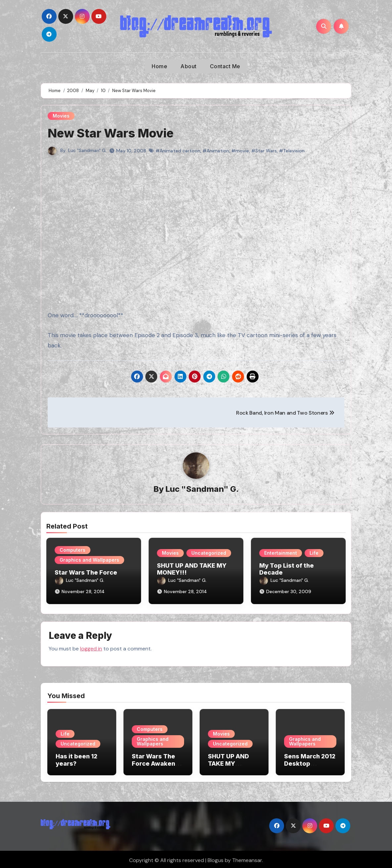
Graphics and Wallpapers (89, 560)
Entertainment (281, 553)
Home (159, 66)
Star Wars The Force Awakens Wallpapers (155, 761)
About (189, 66)
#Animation (216, 151)
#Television (292, 151)
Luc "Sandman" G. (87, 150)
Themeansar (247, 858)
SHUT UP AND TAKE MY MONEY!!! (228, 761)
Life (314, 553)
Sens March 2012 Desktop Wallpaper (310, 761)
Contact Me (225, 66)
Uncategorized (209, 553)
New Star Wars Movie (114, 133)
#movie (240, 151)
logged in (91, 647)
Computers (73, 550)
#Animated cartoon (178, 151)
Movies (61, 116)
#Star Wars (264, 151)
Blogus (216, 858)
